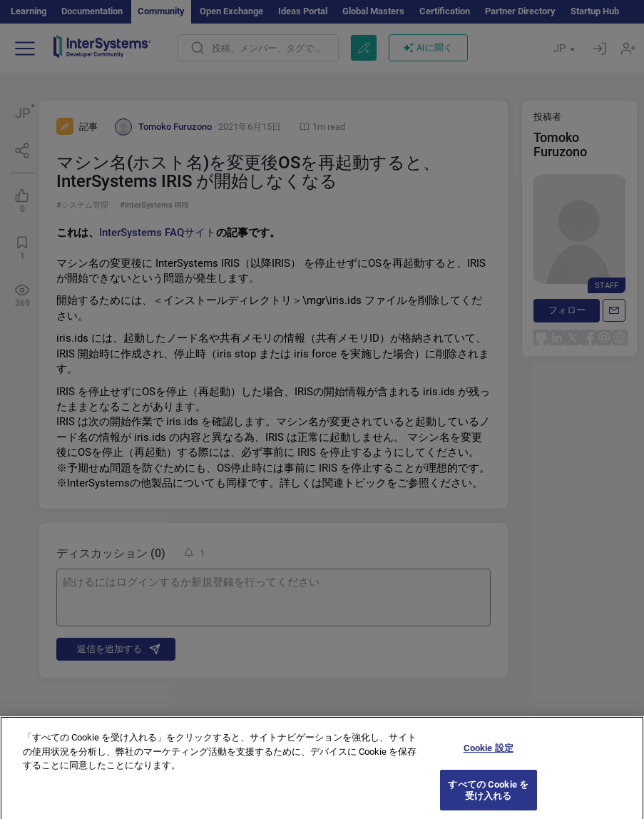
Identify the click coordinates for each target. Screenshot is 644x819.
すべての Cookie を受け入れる (488, 797)
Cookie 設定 (489, 754)
